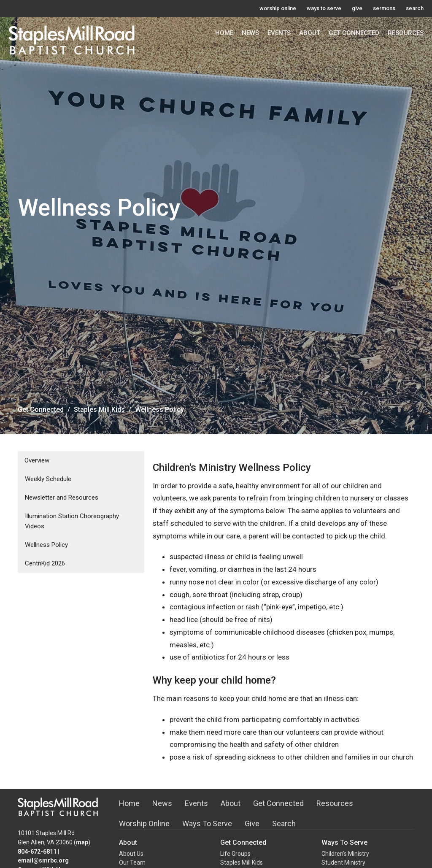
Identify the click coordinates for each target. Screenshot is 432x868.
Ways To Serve (207, 823)
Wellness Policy (46, 545)
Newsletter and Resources (62, 498)
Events (279, 33)
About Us (131, 854)
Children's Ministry (345, 854)
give (357, 8)
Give (252, 823)
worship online (278, 8)
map (82, 842)
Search (284, 823)
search (415, 8)
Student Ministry (343, 863)
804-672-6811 (37, 852)
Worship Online (144, 823)
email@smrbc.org (43, 860)
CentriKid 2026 (45, 563)
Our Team (132, 863)
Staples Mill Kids (99, 410)
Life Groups (235, 854)
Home (224, 33)
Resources (406, 33)
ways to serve (324, 8)
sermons (384, 8)
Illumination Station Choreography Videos (72, 521)
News (250, 33)
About (310, 33)
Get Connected (354, 33)
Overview (37, 460)
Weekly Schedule (48, 479)
